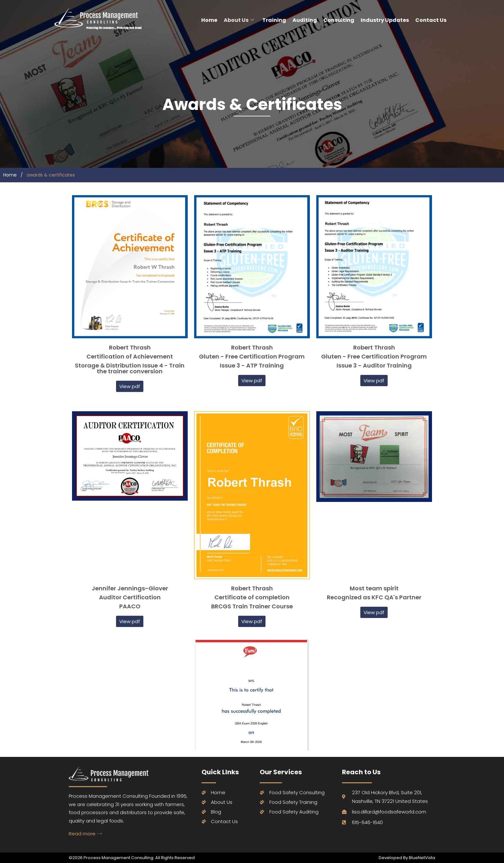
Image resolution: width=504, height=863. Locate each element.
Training (274, 20)
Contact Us (431, 20)
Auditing (305, 20)
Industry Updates (385, 20)
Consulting (339, 20)
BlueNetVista (422, 858)
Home (209, 20)
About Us (239, 20)
